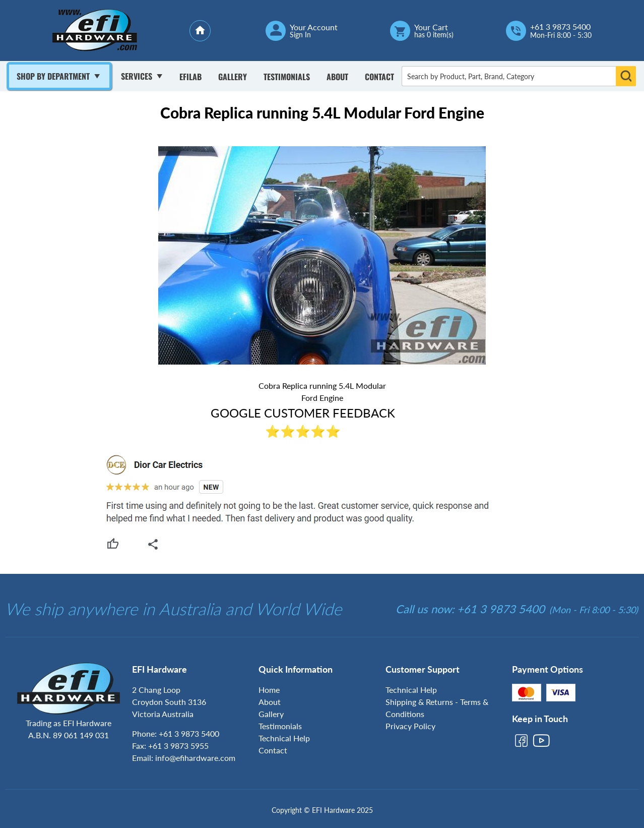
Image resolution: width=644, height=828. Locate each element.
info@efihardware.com (195, 758)
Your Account (314, 27)
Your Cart (431, 27)
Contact (379, 77)
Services (137, 76)
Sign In (300, 35)
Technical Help (284, 738)
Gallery (233, 77)
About (337, 77)
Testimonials (287, 77)
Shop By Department (53, 76)
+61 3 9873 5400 (560, 27)
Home (269, 690)
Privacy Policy (410, 726)
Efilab (190, 77)
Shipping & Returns (419, 702)
